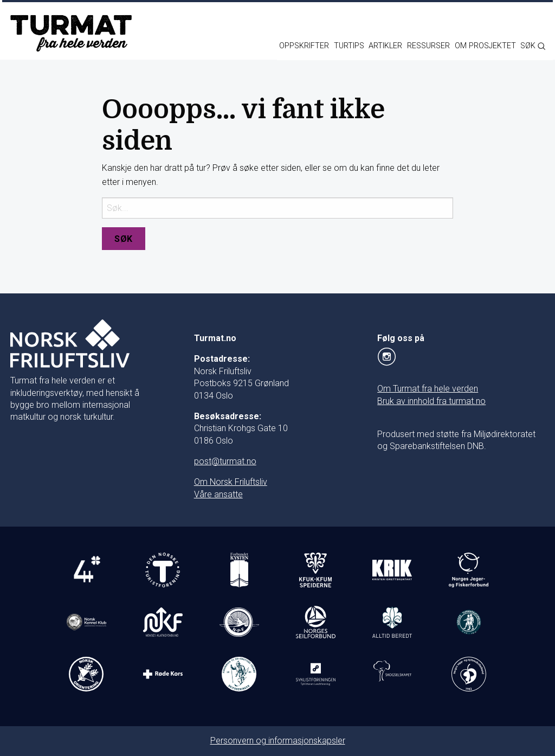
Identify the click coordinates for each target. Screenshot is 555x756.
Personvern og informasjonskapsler (278, 741)
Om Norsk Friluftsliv (231, 482)
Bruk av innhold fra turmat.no (431, 401)
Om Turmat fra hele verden (428, 389)
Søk (124, 239)
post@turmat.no (225, 461)
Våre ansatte (218, 494)
